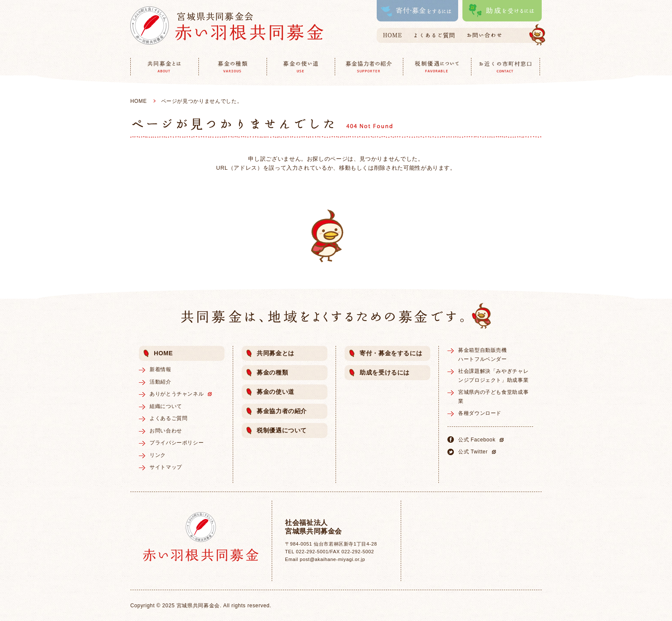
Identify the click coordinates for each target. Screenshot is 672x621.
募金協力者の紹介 (282, 411)
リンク (158, 455)
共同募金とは (276, 353)
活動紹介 (160, 382)
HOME (139, 101)
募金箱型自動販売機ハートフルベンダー (483, 354)
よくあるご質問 (168, 418)
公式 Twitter (478, 452)
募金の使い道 (276, 392)
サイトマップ (166, 467)
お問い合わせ (166, 431)
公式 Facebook (482, 440)
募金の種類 (272, 372)
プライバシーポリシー (177, 443)
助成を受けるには (385, 372)
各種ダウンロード (480, 413)
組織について (166, 406)
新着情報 (160, 369)
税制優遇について (282, 430)
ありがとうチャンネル (182, 394)
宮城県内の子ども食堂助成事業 (493, 396)
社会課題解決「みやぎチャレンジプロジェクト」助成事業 (493, 375)
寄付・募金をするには (391, 353)
